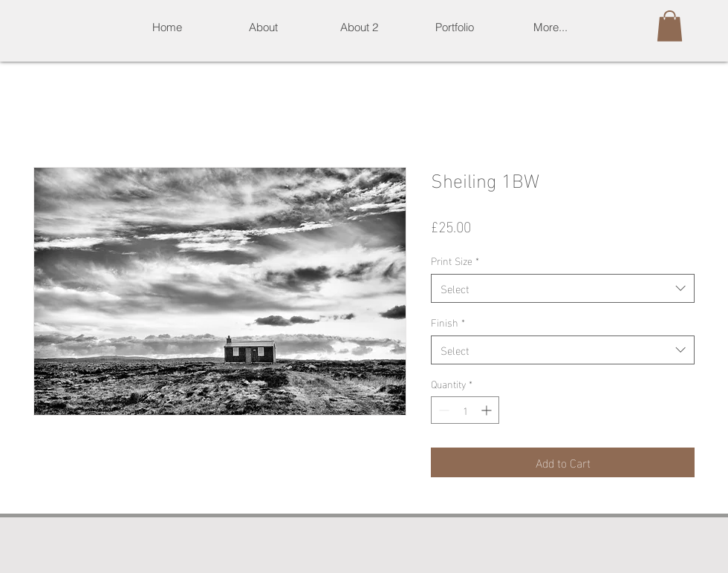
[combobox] (563, 288)
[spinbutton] (465, 410)
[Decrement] (442, 410)
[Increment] (488, 410)
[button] (454, 27)
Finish (448, 322)
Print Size (455, 261)
